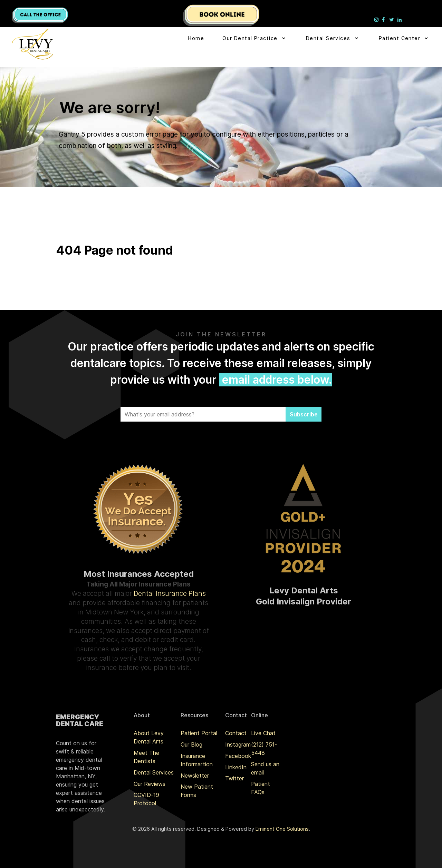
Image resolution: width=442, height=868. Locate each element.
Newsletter (195, 776)
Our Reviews (150, 784)
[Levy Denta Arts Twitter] (392, 19)
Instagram (238, 744)
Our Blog (191, 744)
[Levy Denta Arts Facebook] (384, 19)
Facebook (238, 756)
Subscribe (304, 414)
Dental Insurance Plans (170, 593)
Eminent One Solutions (282, 829)
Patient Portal (199, 733)
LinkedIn (236, 767)
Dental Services (154, 772)
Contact (236, 733)
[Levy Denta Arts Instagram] (377, 19)
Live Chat (263, 733)
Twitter (234, 778)
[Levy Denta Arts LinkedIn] (400, 19)
